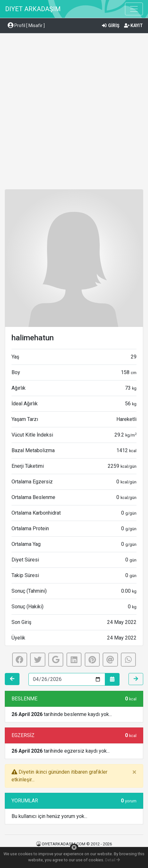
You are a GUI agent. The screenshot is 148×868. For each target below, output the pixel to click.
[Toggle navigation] (134, 9)
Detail (113, 860)
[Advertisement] (74, 112)
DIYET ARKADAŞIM (33, 9)
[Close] (134, 772)
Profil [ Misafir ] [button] (26, 25)
